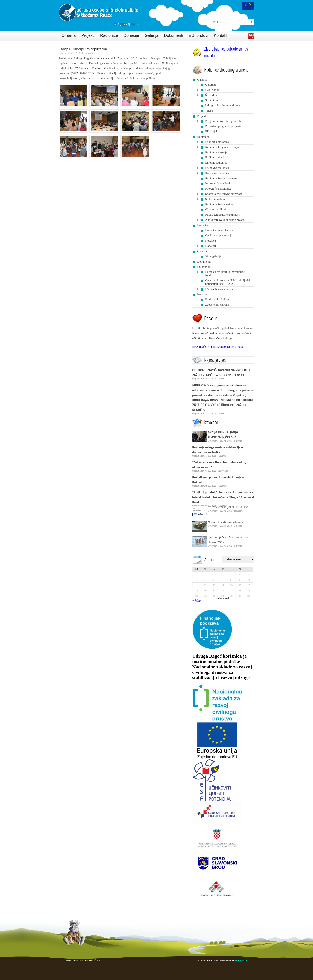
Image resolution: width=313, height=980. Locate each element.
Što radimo (212, 95)
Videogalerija (213, 256)
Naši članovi (213, 90)
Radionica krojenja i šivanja (222, 147)
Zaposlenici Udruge (217, 305)
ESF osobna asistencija (219, 289)
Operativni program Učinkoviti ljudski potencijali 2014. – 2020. (228, 282)
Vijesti (209, 111)
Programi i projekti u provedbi (223, 121)
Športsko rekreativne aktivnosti (224, 194)
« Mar (196, 600)
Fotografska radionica (218, 189)
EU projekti (212, 131)
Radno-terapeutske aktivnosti (223, 215)
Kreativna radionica (217, 168)
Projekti (88, 35)
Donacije (131, 35)
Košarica (210, 241)
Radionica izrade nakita (219, 204)
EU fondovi (198, 35)
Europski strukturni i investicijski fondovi (225, 273)
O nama (69, 35)
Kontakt (221, 35)
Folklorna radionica (217, 142)
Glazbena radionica (217, 209)
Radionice (109, 35)
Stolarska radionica (217, 199)
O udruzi (210, 85)
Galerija (152, 35)
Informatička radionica (219, 183)
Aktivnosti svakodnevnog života (225, 220)
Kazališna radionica (217, 173)
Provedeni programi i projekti (223, 126)
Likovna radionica (216, 163)
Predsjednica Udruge (218, 299)
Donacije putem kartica (219, 230)
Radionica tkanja (215, 157)
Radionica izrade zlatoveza (221, 178)
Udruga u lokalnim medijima (223, 105)
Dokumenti (174, 35)
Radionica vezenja (216, 152)
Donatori (210, 246)
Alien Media (241, 960)
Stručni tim (212, 100)
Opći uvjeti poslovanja (219, 235)
